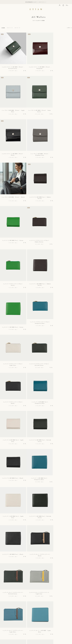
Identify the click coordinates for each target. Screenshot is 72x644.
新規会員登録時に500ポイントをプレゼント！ (36, 2)
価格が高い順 (19, 28)
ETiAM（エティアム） (36, 9)
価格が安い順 (10, 28)
